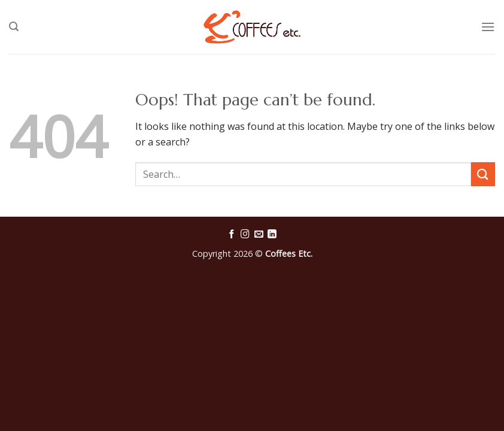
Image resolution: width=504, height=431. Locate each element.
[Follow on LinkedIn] (272, 235)
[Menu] (488, 27)
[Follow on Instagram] (245, 235)
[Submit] (483, 174)
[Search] (14, 27)
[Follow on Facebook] (232, 235)
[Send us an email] (259, 235)
